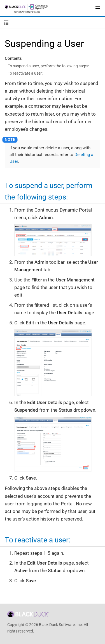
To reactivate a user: (25, 73)
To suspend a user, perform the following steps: (48, 66)
